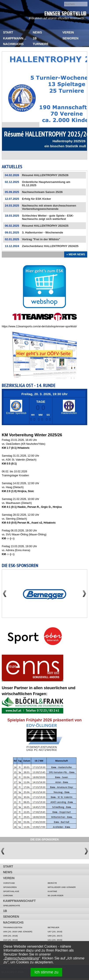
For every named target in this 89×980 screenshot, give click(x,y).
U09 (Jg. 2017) (55, 936)
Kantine (52, 891)
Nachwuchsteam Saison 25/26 (42, 192)
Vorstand (9, 883)
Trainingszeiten (13, 927)
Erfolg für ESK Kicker (36, 199)
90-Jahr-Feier (55, 895)
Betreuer (54, 927)
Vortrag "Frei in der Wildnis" (41, 239)
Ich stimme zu (46, 972)
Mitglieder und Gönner (62, 887)
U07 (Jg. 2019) (55, 932)
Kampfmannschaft (16, 38)
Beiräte (52, 883)
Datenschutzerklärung (22, 958)
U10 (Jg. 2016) (10, 940)
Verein (68, 32)
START (8, 32)
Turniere (41, 44)
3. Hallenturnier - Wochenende (43, 232)
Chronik (8, 895)
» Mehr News (76, 254)
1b (35, 38)
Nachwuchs (13, 44)
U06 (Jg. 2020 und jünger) (18, 932)
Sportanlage (11, 891)
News (37, 32)
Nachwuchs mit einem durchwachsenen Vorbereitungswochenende (49, 207)
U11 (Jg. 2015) (55, 940)
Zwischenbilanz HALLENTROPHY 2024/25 (50, 246)
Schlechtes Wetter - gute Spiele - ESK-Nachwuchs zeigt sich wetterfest (48, 217)
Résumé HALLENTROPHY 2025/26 (45, 175)
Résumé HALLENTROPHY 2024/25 (45, 226)
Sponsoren (10, 887)
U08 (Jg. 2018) (10, 936)
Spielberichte (12, 905)
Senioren (70, 38)
